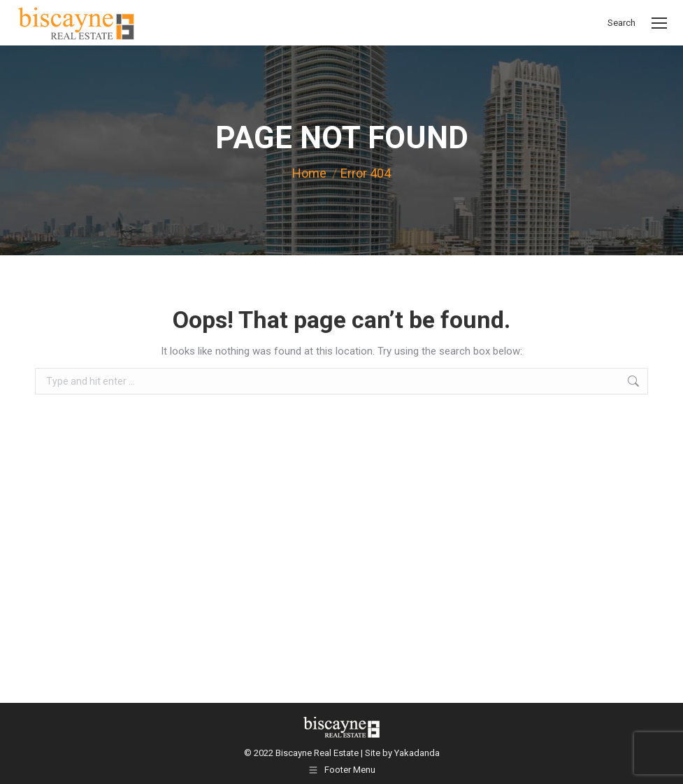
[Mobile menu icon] (659, 23)
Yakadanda (417, 753)
